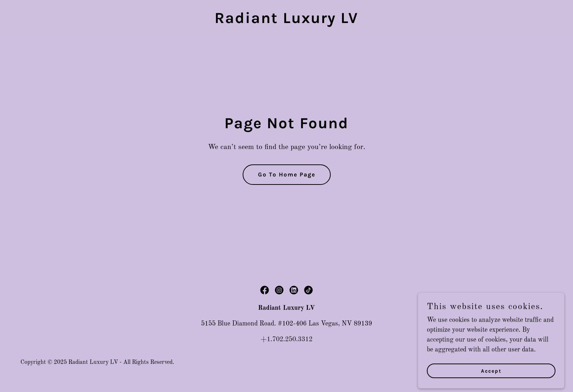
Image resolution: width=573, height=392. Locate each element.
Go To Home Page (287, 174)
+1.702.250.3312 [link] (286, 339)
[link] (286, 21)
